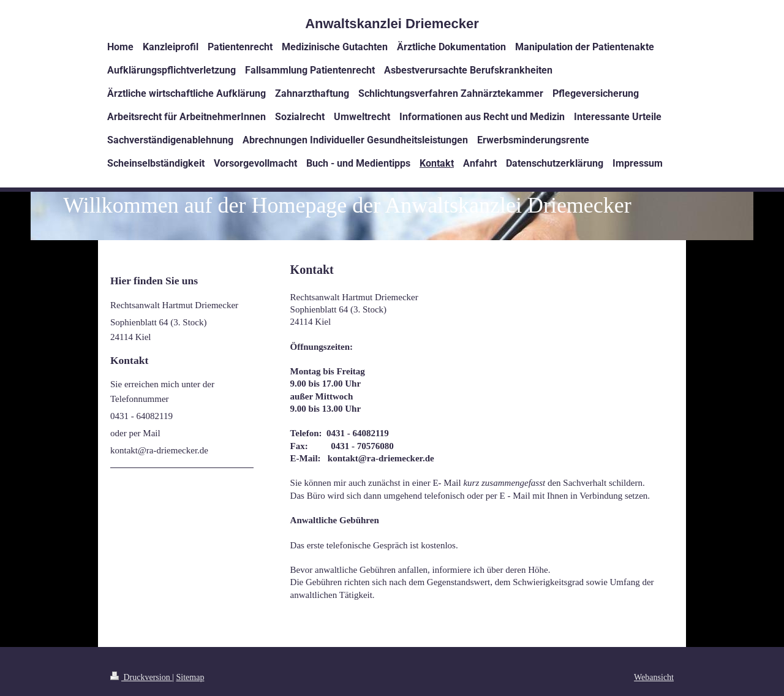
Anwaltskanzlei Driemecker (392, 24)
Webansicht (654, 677)
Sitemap (190, 677)
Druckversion (141, 677)
